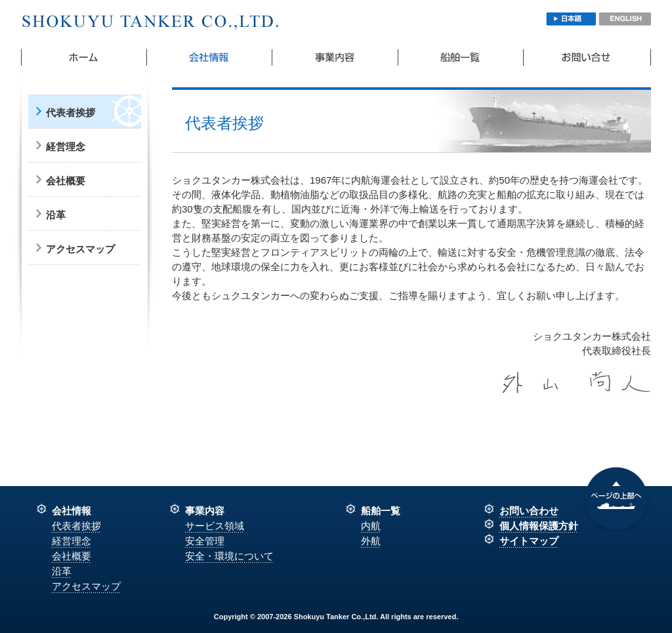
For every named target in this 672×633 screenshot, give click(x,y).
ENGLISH (625, 19)
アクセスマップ (80, 249)
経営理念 (66, 147)
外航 (371, 541)
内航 (371, 526)
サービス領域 (215, 526)
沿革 (56, 215)
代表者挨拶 (71, 112)
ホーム (84, 57)
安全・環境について (229, 556)
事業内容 (335, 57)
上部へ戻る (616, 500)
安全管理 (205, 541)
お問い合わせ (587, 57)
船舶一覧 (461, 57)
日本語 (571, 19)
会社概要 (210, 57)
